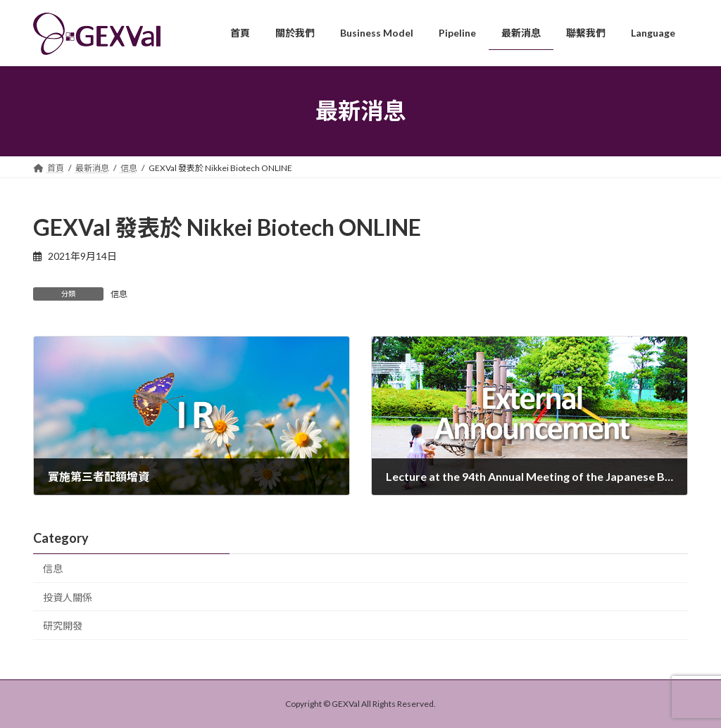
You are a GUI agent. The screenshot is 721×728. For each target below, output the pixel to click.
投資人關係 (68, 597)
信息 (119, 294)
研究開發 (63, 626)
